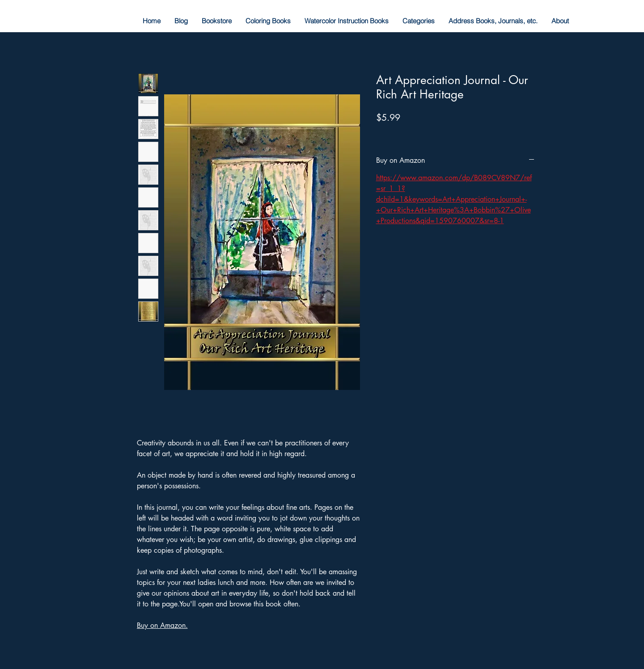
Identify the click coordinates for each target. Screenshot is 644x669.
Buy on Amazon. (162, 625)
